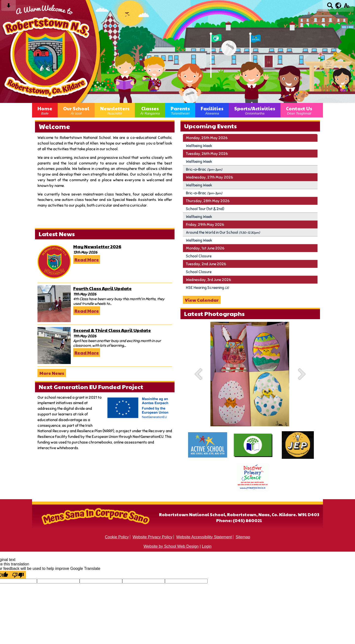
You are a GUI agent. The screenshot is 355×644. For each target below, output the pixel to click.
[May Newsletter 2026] (54, 262)
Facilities (212, 110)
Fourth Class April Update (102, 288)
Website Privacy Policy (153, 537)
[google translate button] (338, 5)
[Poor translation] (18, 575)
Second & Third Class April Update (112, 330)
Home (45, 110)
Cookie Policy (117, 537)
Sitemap (243, 537)
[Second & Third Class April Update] (54, 346)
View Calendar (202, 300)
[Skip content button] (9, 7)
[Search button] (330, 7)
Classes (150, 110)
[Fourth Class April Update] (54, 304)
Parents (180, 110)
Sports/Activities (255, 110)
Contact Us (299, 110)
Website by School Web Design (171, 546)
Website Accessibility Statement (204, 537)
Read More (87, 259)
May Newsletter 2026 (97, 246)
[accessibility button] (346, 7)
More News (52, 373)
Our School (76, 110)
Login (207, 546)
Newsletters (115, 110)
